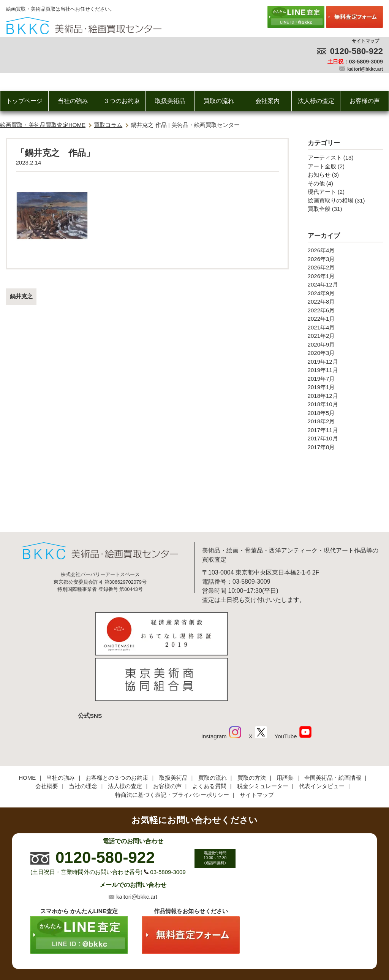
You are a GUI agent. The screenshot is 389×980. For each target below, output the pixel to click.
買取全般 (319, 209)
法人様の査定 (316, 101)
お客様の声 (365, 101)
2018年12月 (323, 396)
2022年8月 (321, 302)
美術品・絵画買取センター (182, 951)
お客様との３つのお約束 (117, 726)
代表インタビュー (322, 734)
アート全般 (322, 166)
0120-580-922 (357, 51)
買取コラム (108, 125)
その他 (316, 183)
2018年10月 (323, 404)
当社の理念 (83, 734)
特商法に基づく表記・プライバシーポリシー (172, 743)
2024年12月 (323, 284)
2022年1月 (321, 319)
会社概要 (47, 734)
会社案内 (267, 101)
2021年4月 (321, 327)
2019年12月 (323, 362)
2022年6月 (321, 310)
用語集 (285, 726)
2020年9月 (321, 344)
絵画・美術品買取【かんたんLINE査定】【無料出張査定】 (84, 26)
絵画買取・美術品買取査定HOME (43, 125)
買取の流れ (219, 101)
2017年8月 (321, 447)
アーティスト (325, 158)
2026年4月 (321, 250)
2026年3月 (321, 259)
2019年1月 (321, 387)
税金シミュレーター (263, 734)
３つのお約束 (122, 101)
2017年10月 (323, 438)
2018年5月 (321, 413)
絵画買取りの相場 (330, 200)
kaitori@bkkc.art (365, 69)
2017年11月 (323, 430)
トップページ (24, 101)
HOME (27, 726)
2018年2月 (321, 421)
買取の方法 (252, 726)
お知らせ (319, 175)
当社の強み (73, 101)
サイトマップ (365, 41)
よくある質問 (209, 734)
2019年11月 (323, 370)
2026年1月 (321, 276)
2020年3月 (321, 353)
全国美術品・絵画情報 (333, 726)
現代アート (322, 192)
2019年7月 (321, 379)
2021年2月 (321, 336)
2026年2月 (321, 267)
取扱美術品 (170, 101)
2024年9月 (321, 293)
